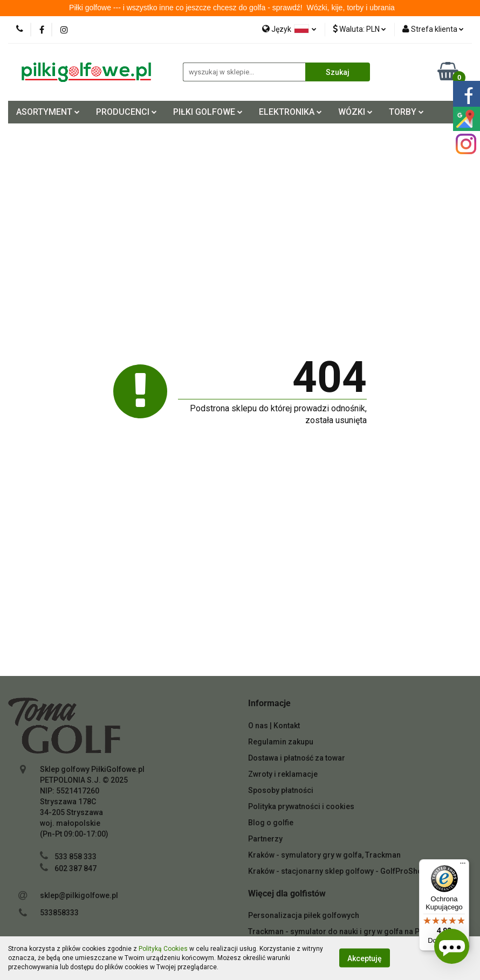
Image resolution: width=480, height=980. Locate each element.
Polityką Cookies (163, 949)
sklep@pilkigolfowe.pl (79, 895)
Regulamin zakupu (281, 742)
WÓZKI (355, 112)
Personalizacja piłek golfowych (304, 915)
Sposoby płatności (281, 790)
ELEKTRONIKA (290, 112)
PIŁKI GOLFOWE (208, 112)
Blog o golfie (271, 823)
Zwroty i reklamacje (283, 774)
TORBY (406, 112)
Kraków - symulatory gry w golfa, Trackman (324, 855)
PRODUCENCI (126, 112)
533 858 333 (76, 857)
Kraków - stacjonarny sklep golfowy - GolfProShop (337, 871)
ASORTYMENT (48, 112)
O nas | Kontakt (274, 726)
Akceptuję (365, 958)
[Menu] (463, 866)
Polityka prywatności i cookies (301, 806)
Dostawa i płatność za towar (297, 758)
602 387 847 (76, 868)
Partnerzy (265, 839)
